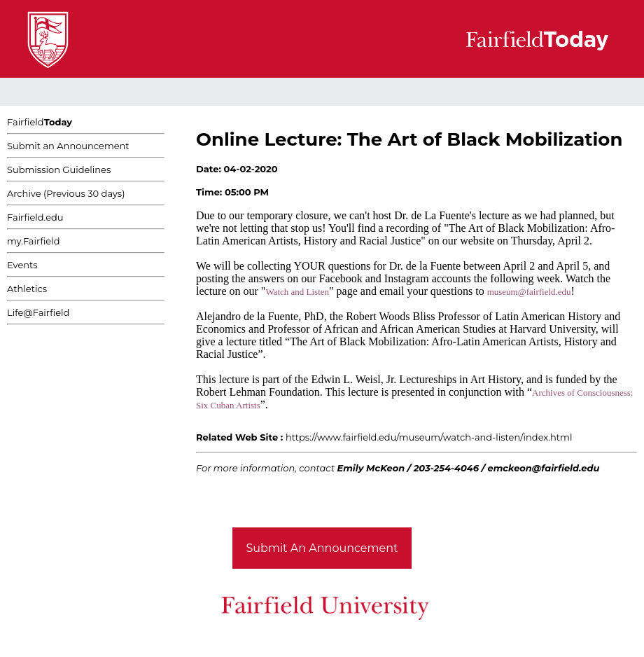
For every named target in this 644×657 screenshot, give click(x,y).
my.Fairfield (34, 241)
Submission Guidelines (59, 170)
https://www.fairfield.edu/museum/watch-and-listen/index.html (429, 437)
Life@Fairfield (38, 312)
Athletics (27, 289)
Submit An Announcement (322, 548)
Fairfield (40, 122)
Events (22, 265)
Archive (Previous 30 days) (66, 193)
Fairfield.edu (35, 217)
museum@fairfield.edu (529, 292)
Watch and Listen (297, 292)
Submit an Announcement (68, 146)
